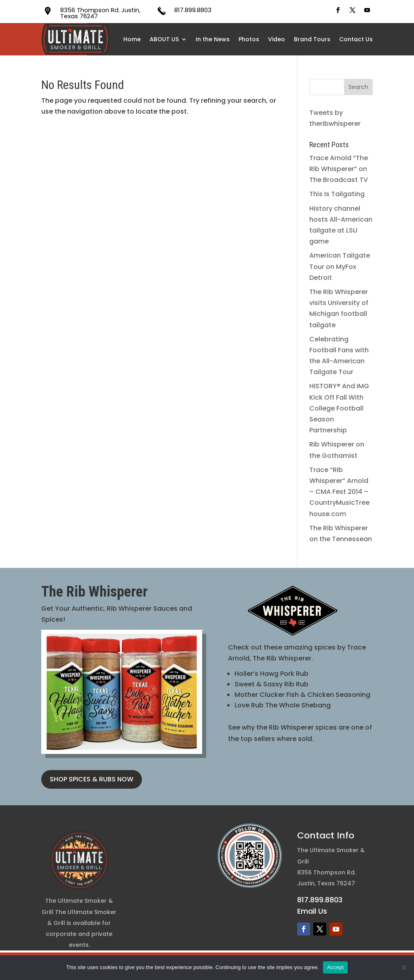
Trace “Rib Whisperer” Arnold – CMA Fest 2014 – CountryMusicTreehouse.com (339, 492)
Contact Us (356, 39)
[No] (404, 967)
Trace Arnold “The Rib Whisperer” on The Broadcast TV (339, 169)
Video (277, 39)
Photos (249, 39)
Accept (335, 967)
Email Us (312, 911)
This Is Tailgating (337, 194)
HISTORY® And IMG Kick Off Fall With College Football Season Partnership (339, 408)
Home (132, 39)
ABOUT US (164, 39)
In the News (213, 39)
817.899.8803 (193, 10)
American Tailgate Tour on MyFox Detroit (340, 266)
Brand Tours (312, 39)
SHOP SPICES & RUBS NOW (92, 779)
